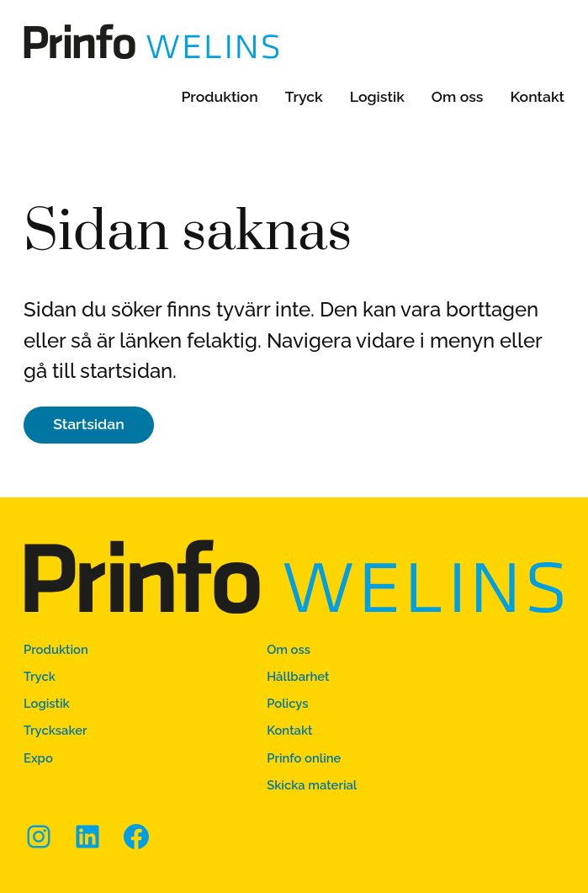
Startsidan (89, 424)
